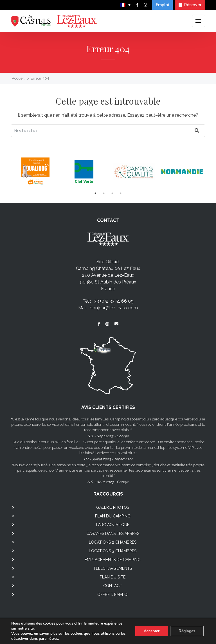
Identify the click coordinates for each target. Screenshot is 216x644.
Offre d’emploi (113, 595)
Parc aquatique (113, 525)
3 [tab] (112, 193)
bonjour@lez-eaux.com (114, 308)
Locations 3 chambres (113, 551)
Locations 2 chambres (113, 542)
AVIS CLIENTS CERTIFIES (108, 407)
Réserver (190, 5)
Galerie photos (113, 507)
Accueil (18, 78)
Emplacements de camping (113, 560)
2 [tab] (104, 193)
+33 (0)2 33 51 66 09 (113, 301)
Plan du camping (113, 516)
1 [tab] (95, 193)
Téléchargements (113, 568)
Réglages (187, 631)
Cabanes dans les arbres (113, 533)
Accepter (152, 631)
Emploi (162, 5)
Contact (113, 586)
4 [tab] (121, 193)
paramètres (48, 639)
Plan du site (113, 577)
